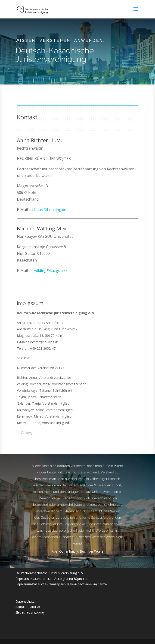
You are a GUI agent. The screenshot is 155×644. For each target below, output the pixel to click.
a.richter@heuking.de (48, 210)
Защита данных (28, 607)
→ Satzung (25, 432)
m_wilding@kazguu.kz (48, 271)
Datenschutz (25, 601)
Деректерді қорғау (30, 612)
